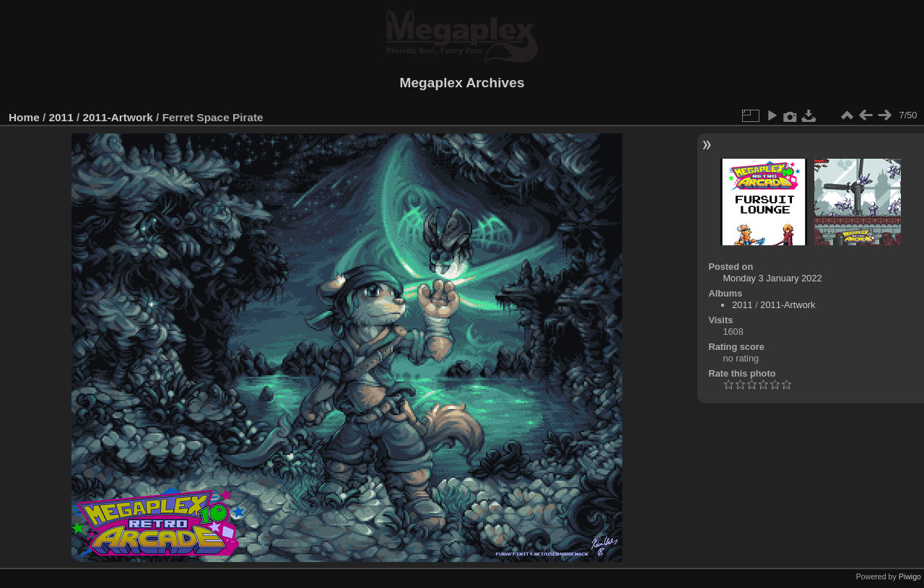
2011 (61, 117)
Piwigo (910, 576)
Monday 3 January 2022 (772, 278)
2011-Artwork (117, 117)
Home (24, 117)
